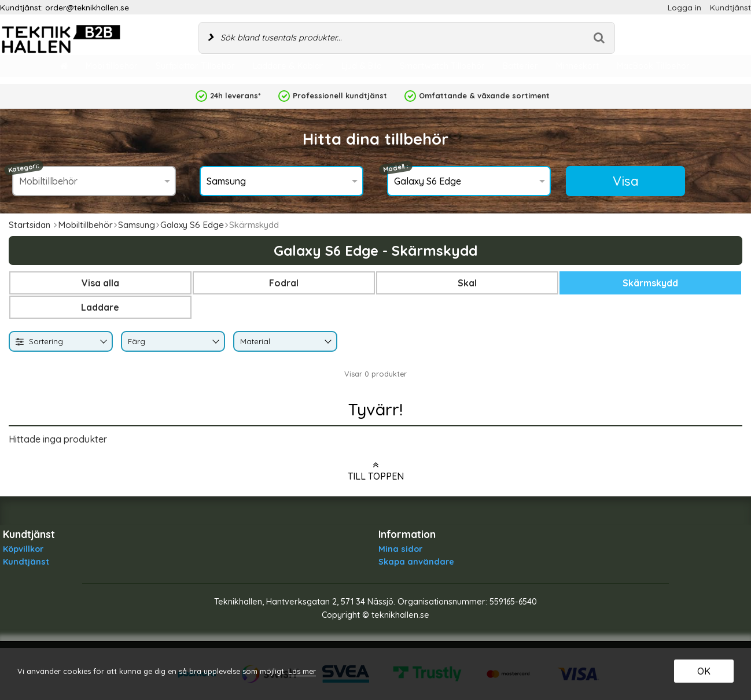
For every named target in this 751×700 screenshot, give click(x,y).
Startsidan (30, 225)
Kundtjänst (730, 7)
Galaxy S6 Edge (192, 225)
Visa (626, 181)
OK (704, 671)
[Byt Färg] (215, 342)
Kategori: (24, 168)
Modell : (396, 168)
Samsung (137, 225)
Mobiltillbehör (85, 225)
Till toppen (376, 471)
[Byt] (102, 342)
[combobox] (61, 341)
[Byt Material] (327, 342)
